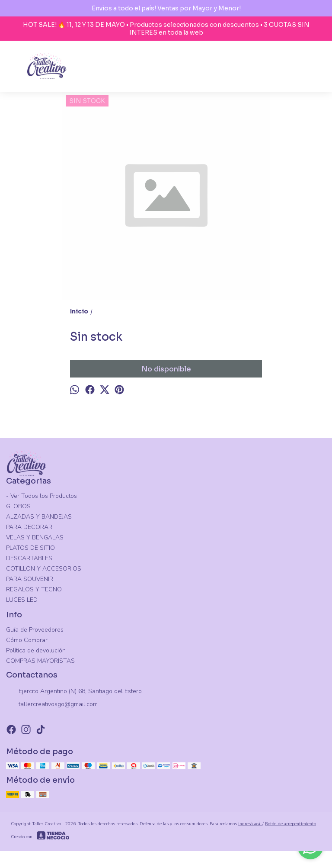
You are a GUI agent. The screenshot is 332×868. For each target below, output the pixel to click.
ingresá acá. (250, 824)
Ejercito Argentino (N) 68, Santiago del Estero (74, 692)
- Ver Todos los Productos (41, 496)
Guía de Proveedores (35, 630)
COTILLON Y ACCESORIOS (44, 569)
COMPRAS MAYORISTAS (40, 661)
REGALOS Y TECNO (34, 589)
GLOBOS (18, 506)
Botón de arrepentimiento (290, 824)
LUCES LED (22, 600)
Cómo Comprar (27, 640)
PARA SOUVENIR (30, 579)
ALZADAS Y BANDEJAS (39, 517)
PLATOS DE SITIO (30, 548)
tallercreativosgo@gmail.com (52, 705)
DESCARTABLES (29, 558)
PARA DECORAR (29, 527)
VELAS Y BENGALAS (35, 537)
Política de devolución (36, 650)
